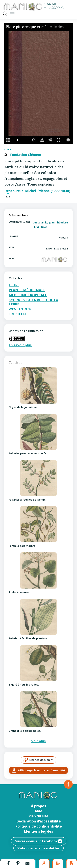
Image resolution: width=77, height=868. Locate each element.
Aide (38, 811)
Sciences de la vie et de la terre (33, 302)
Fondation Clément (26, 155)
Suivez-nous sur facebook (39, 841)
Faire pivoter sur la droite (34, 140)
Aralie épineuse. (19, 592)
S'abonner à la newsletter (38, 848)
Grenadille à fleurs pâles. (25, 731)
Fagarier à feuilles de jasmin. (27, 500)
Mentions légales (38, 831)
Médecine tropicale (28, 295)
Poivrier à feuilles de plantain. (28, 638)
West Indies (20, 309)
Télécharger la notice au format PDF (38, 770)
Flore (14, 285)
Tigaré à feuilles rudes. (24, 685)
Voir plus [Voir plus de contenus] (38, 741)
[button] (8, 863)
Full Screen (58, 140)
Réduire (26, 140)
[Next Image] (69, 84)
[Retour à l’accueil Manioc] (33, 7)
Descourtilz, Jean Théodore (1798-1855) (50, 225)
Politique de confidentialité (39, 826)
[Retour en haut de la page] (68, 784)
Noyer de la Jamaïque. (23, 407)
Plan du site (38, 816)
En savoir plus (20, 345)
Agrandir (18, 140)
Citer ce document (38, 760)
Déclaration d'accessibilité (38, 821)
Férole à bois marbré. (22, 546)
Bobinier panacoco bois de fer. (28, 453)
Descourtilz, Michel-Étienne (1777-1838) (37, 191)
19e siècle (18, 314)
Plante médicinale (27, 290)
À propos (38, 806)
